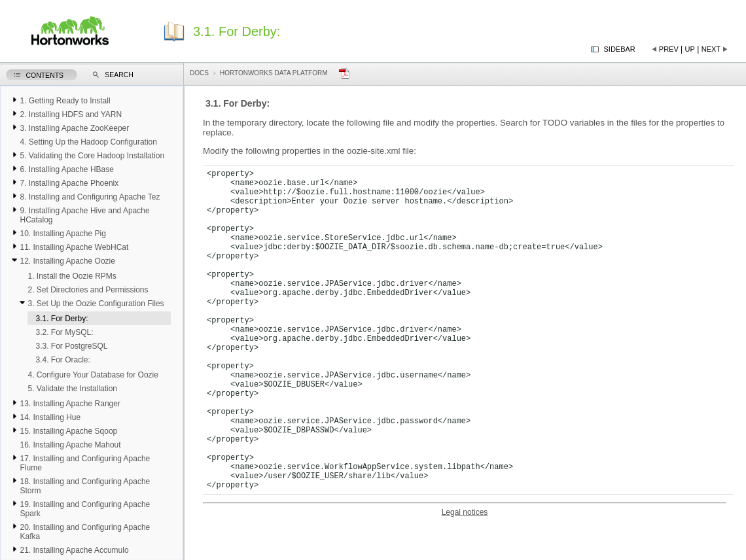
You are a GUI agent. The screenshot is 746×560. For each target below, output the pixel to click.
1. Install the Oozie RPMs (72, 276)
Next (711, 49)
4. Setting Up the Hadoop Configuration (88, 142)
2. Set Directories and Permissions (88, 290)
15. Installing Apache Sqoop (68, 431)
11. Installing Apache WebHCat (74, 247)
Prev (669, 49)
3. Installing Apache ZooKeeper (74, 128)
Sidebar (620, 49)
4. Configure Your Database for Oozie (93, 375)
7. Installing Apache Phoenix (69, 183)
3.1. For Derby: (62, 319)
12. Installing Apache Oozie (67, 261)
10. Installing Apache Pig (62, 234)
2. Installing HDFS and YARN (71, 114)
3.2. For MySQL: (64, 332)
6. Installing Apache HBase (66, 169)
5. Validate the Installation (72, 389)
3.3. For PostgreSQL (71, 346)
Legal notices (465, 512)
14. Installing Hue (50, 417)
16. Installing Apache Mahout (70, 445)
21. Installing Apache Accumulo (74, 550)
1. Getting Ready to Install (65, 101)
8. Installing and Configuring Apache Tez (90, 197)
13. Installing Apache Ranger (70, 404)
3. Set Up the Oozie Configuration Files (96, 304)
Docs (199, 73)
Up (690, 49)
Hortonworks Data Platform (274, 73)
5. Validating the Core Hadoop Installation (92, 156)
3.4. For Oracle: (62, 360)
